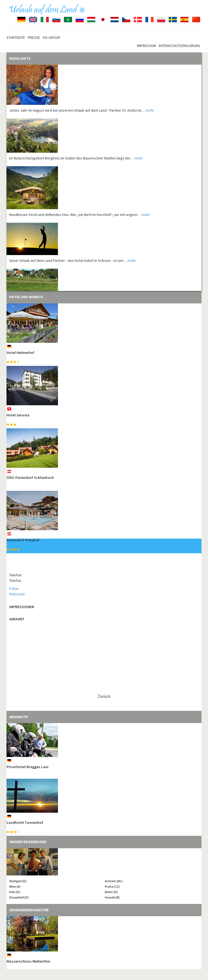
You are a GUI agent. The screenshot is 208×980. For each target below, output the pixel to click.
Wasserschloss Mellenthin (28, 961)
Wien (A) (15, 886)
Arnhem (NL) (114, 881)
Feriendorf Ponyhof (23, 540)
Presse (34, 37)
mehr (150, 110)
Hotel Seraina (18, 415)
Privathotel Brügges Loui (27, 767)
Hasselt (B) (112, 897)
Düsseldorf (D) (19, 897)
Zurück (104, 696)
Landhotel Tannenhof (25, 822)
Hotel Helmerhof (20, 353)
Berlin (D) (111, 892)
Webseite (17, 594)
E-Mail (14, 589)
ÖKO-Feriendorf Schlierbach (30, 478)
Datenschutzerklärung (179, 46)
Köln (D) (15, 892)
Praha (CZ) (112, 886)
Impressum (147, 46)
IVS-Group (52, 37)
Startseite (16, 37)
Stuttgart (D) (18, 881)
